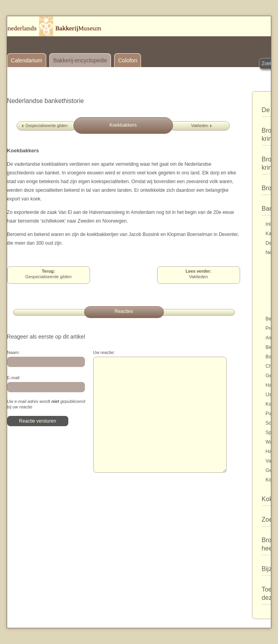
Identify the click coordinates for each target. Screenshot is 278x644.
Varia (271, 461)
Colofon (128, 60)
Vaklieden (200, 126)
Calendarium (27, 60)
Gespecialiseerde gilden (46, 126)
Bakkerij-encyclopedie (80, 60)
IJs (269, 395)
